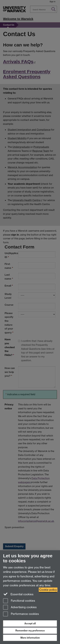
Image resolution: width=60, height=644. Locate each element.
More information (30, 638)
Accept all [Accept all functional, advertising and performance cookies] (30, 623)
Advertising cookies (20, 607)
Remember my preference (30, 631)
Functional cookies (19, 601)
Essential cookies (18, 594)
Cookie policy (48, 590)
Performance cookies (21, 614)
